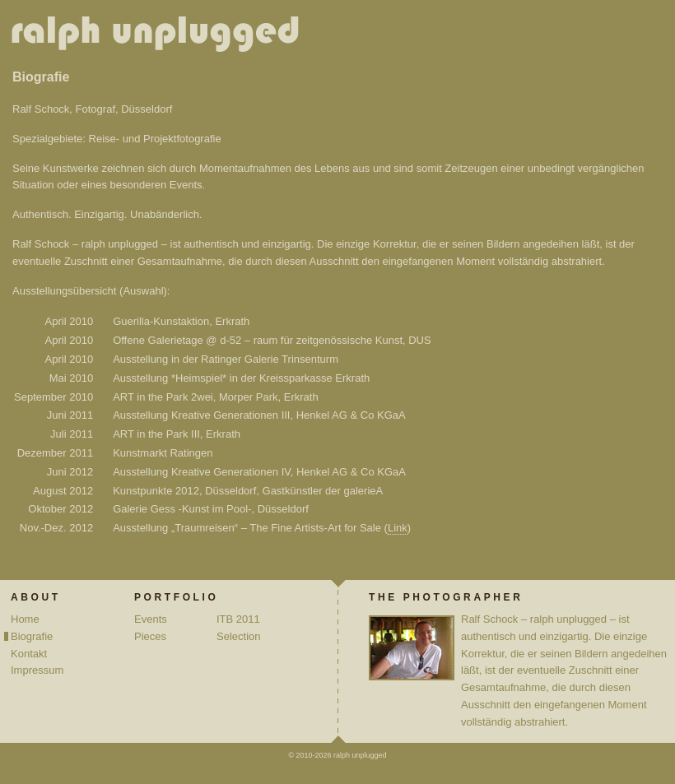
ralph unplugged (162, 37)
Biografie (32, 636)
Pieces (150, 636)
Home (25, 619)
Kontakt (29, 654)
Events (151, 619)
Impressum (37, 670)
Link (398, 528)
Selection (238, 636)
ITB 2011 (238, 619)
